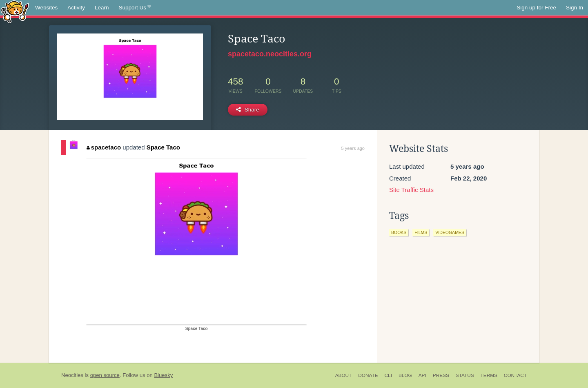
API (422, 375)
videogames (450, 232)
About (344, 375)
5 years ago (353, 148)
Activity (76, 8)
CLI (388, 375)
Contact (515, 375)
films (421, 232)
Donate (368, 375)
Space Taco (163, 147)
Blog (405, 375)
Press (441, 375)
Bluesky (163, 375)
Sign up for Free (536, 8)
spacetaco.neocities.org (270, 54)
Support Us (135, 8)
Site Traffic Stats (411, 190)
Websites (46, 8)
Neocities (72, 375)
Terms (489, 375)
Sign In (575, 8)
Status (465, 375)
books (399, 232)
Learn (102, 8)
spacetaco (104, 147)
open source (105, 375)
